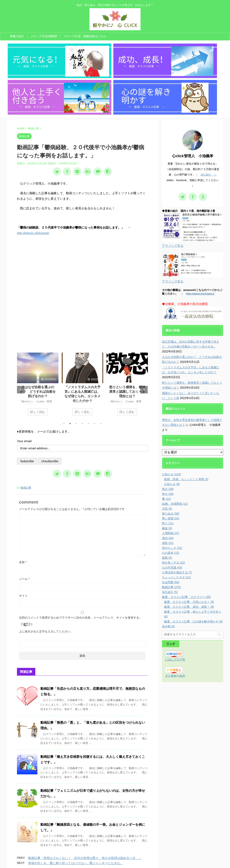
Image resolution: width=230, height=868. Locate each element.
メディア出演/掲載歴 (44, 36)
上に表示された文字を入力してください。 (46, 578)
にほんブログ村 (175, 606)
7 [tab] (101, 370)
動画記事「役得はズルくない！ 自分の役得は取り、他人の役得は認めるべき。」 (85, 804)
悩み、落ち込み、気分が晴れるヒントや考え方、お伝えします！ (115, 857)
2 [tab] (70, 370)
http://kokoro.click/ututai (33, 179)
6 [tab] (95, 370)
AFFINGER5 (156, 862)
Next (144, 336)
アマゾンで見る (173, 192)
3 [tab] (76, 370)
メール (24, 525)
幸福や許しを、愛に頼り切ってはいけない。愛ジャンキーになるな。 (76, 809)
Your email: (25, 387)
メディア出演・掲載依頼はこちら (85, 36)
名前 (23, 508)
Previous (21, 336)
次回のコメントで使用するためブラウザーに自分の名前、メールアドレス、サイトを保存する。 (80, 564)
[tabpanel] (38, 332)
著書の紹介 (17, 36)
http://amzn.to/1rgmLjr (200, 240)
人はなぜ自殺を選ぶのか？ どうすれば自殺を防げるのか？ (38, 338)
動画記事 (26, 434)
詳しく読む (38, 358)
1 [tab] (64, 370)
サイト (23, 542)
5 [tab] (88, 370)
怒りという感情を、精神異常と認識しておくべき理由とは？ (127, 338)
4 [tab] (82, 370)
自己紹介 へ (209, 121)
